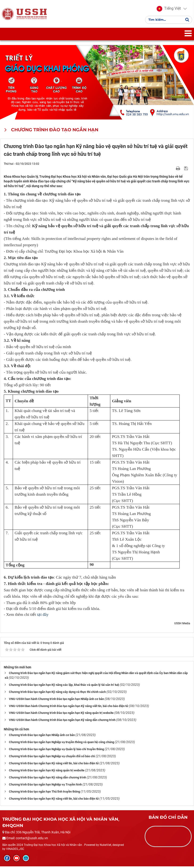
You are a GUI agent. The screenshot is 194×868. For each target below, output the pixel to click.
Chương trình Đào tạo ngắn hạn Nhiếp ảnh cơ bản (42, 737)
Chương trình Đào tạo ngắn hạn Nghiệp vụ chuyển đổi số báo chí (52, 758)
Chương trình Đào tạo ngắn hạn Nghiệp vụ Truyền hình (45, 786)
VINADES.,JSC (15, 850)
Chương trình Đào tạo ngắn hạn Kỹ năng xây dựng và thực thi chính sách (57, 693)
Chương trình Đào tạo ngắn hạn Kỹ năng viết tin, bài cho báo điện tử (54, 765)
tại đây (43, 616)
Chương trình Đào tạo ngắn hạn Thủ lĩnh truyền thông (44, 793)
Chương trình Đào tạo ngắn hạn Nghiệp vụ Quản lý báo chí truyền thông (56, 751)
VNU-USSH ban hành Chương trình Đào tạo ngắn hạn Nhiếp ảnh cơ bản (56, 700)
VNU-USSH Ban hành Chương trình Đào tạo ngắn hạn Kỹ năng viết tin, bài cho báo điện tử (69, 707)
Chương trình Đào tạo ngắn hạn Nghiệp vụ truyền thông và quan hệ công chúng (61, 744)
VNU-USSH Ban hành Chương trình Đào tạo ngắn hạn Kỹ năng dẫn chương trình (62, 722)
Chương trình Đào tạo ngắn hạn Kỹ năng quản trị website (47, 772)
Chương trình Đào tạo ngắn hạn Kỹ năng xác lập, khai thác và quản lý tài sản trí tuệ (64, 686)
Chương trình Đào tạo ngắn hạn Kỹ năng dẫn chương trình (48, 779)
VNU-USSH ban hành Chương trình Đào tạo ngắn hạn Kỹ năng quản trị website (61, 714)
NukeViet (105, 846)
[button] (168, 9)
